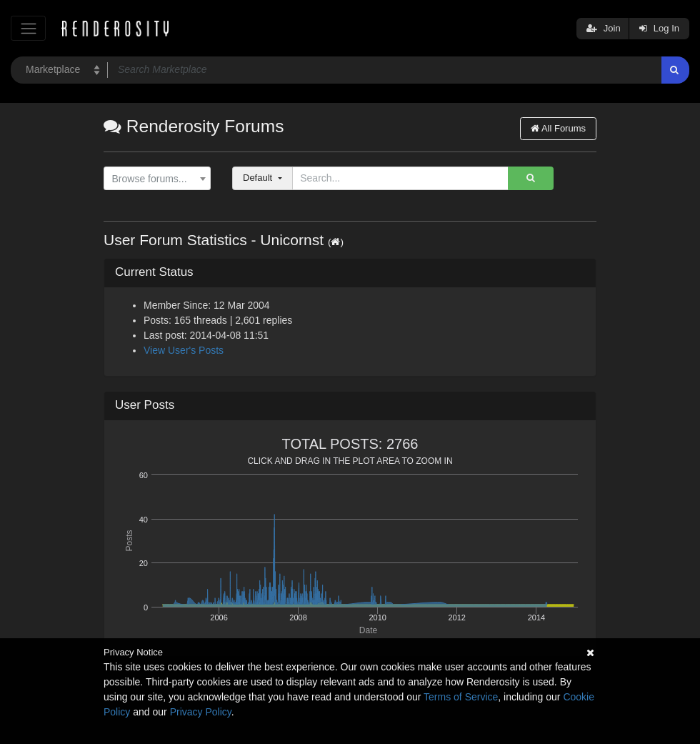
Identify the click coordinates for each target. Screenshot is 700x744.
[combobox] (157, 179)
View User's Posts (184, 350)
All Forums (558, 128)
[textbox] (154, 179)
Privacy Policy (201, 712)
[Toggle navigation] (28, 28)
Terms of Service (461, 697)
